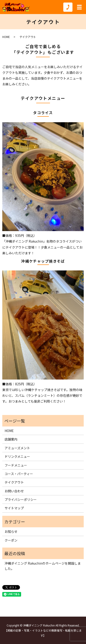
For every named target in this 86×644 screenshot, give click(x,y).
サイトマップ (14, 508)
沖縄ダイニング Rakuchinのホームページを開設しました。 (43, 566)
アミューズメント (17, 448)
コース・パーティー (19, 474)
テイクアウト (14, 482)
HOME (6, 37)
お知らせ (11, 531)
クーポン (11, 540)
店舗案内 (11, 439)
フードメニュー (16, 465)
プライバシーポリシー (21, 499)
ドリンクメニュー (17, 456)
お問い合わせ (14, 491)
